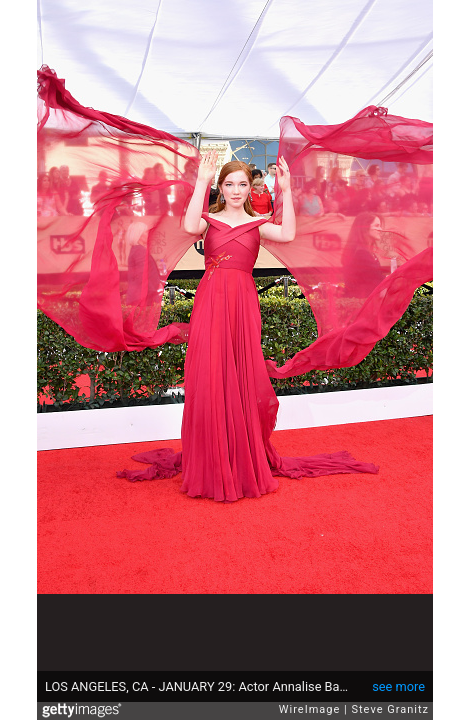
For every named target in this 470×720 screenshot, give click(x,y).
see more (398, 686)
